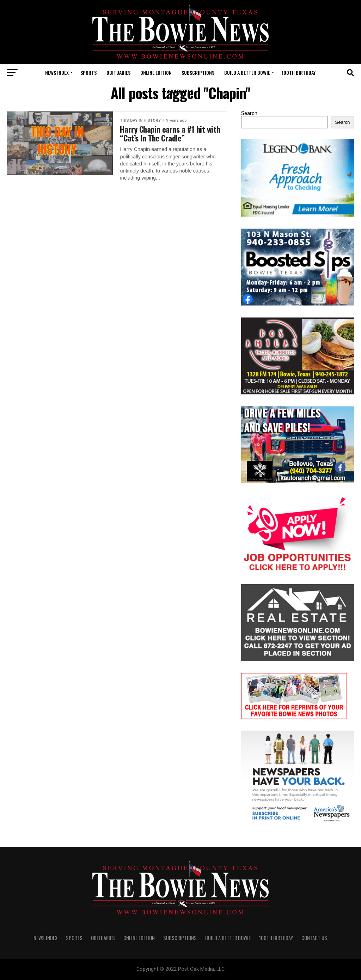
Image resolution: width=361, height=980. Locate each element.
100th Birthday (299, 72)
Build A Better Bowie (247, 72)
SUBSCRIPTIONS (198, 72)
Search (249, 113)
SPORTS (88, 72)
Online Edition (156, 72)
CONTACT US (180, 91)
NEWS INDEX (57, 72)
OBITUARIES (118, 72)
